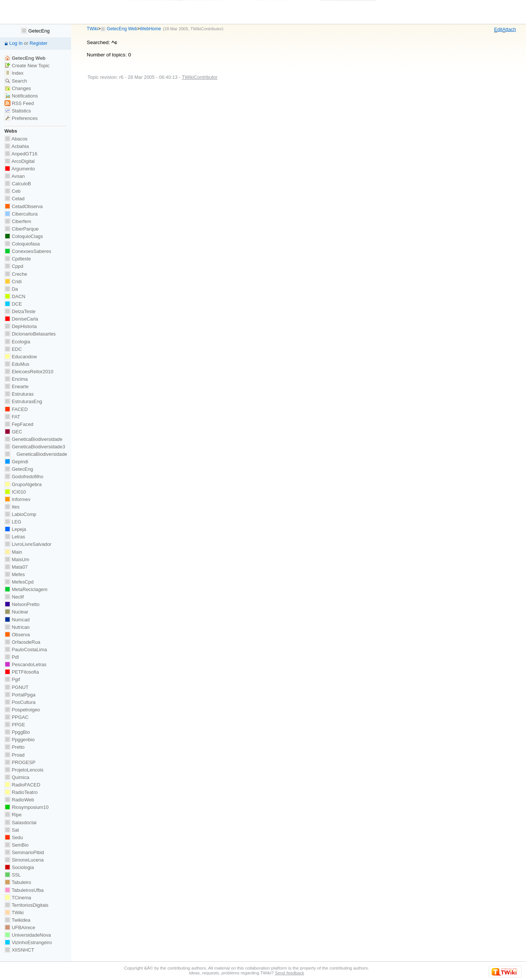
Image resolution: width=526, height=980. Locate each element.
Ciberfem (18, 221)
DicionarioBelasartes (30, 334)
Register (39, 43)
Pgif (12, 679)
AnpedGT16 (21, 154)
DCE (13, 304)
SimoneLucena (24, 860)
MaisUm (17, 559)
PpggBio (17, 732)
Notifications (21, 96)
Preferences (21, 118)
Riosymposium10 (27, 807)
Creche (16, 274)
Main (13, 552)
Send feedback (289, 973)
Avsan (15, 176)
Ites (12, 507)
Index (14, 73)
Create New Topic (27, 66)
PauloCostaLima (26, 650)
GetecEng (35, 31)
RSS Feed (19, 103)
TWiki (92, 29)
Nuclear (16, 612)
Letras (15, 537)
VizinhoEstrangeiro (28, 942)
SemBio (16, 845)
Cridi (13, 282)
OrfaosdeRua (22, 642)
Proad (15, 755)
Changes (18, 88)
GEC (13, 432)
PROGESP (20, 762)
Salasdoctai (21, 823)
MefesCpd (19, 582)
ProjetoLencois (24, 770)
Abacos (16, 139)
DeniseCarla (21, 319)
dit (498, 30)
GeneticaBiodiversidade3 (35, 447)
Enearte (17, 387)
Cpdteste (18, 259)
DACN (15, 296)
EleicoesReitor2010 (29, 372)
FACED (16, 409)
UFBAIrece (20, 928)
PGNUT (16, 687)
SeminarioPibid (24, 852)
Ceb (13, 191)
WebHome (150, 29)
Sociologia (19, 867)
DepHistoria (21, 326)
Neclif (14, 597)
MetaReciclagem (26, 589)
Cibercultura (21, 214)
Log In (16, 43)
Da (11, 289)
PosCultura (20, 702)
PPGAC (16, 717)
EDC (13, 349)
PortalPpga (20, 695)
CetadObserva (24, 206)
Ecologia (17, 342)
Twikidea (17, 920)
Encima (16, 379)
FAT (12, 417)
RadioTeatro (21, 792)
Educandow (21, 357)
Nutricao (17, 627)
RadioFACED (22, 785)
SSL (13, 875)
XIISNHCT (19, 950)
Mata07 (16, 567)
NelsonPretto (22, 604)
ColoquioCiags (24, 236)
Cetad (15, 199)
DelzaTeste (20, 311)
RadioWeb (19, 800)
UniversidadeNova (28, 935)
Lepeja (15, 529)
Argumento (20, 169)
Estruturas (19, 394)
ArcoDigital (20, 161)
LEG (13, 522)
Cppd (14, 266)
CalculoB (18, 184)
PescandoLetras (25, 664)
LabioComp (20, 514)
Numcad (17, 620)
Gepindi (16, 462)
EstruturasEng (23, 401)
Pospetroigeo (22, 710)
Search (16, 81)
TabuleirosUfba (24, 890)
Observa (17, 635)
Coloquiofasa (22, 244)
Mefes (15, 574)
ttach (509, 30)
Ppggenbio (20, 740)
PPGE (15, 725)
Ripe (13, 815)
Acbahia (17, 146)
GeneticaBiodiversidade (33, 439)
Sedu (14, 837)
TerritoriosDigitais (27, 905)
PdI (12, 657)
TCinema (18, 898)
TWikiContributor (206, 29)
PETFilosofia (22, 672)
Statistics (18, 111)
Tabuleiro (18, 882)
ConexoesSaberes (28, 251)
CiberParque (22, 229)
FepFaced (19, 424)
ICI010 (15, 492)
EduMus (17, 364)
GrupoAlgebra (23, 484)
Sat (12, 830)
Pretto (15, 747)
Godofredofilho (24, 477)
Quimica (17, 777)
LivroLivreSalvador (28, 544)
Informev (17, 499)
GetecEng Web (122, 29)
